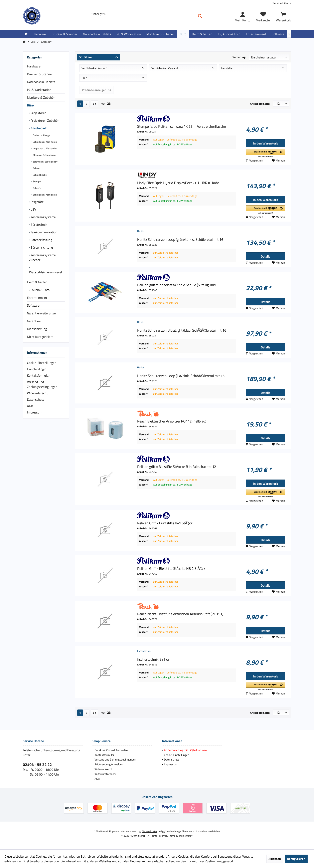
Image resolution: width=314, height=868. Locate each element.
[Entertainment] (256, 34)
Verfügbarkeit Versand (165, 68)
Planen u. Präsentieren (44, 155)
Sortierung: (239, 57)
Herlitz (140, 231)
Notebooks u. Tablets (41, 82)
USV (33, 209)
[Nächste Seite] (87, 104)
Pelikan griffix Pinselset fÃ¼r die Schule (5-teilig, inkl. (177, 285)
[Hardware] (39, 34)
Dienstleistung (37, 329)
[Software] (278, 34)
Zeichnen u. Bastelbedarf (45, 162)
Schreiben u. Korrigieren (44, 142)
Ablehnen (275, 859)
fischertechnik (144, 651)
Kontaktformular (38, 375)
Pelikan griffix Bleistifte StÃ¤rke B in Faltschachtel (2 (177, 467)
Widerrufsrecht (37, 393)
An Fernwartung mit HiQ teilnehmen (185, 750)
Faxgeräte (37, 202)
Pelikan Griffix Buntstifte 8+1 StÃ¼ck (165, 523)
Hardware (34, 66)
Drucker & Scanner (40, 74)
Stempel (37, 181)
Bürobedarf (38, 128)
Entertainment (37, 298)
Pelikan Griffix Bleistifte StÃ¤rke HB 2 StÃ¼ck (171, 569)
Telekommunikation (43, 232)
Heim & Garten (37, 282)
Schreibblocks (39, 175)
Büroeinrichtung (41, 247)
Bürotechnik (38, 225)
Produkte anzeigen (97, 90)
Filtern (86, 57)
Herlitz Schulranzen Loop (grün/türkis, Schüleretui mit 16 (180, 240)
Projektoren (38, 113)
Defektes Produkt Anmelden (111, 750)
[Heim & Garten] (202, 34)
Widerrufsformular (105, 774)
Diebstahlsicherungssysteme (47, 272)
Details (266, 256)
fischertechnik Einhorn (154, 659)
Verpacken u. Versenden (45, 148)
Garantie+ (34, 321)
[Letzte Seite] (95, 104)
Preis (85, 78)
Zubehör (37, 188)
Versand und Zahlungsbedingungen (42, 384)
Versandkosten (150, 831)
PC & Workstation (39, 90)
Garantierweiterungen (42, 313)
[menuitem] (280, 3)
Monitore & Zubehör (41, 97)
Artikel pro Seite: (260, 104)
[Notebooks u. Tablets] (97, 34)
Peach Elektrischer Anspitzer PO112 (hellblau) (172, 421)
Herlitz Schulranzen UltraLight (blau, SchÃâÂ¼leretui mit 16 (182, 330)
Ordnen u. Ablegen (42, 135)
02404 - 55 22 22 (37, 764)
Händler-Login (37, 369)
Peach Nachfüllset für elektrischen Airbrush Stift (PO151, (180, 614)
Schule (36, 168)
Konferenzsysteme (43, 217)
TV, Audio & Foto (38, 290)
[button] (265, 153)
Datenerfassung (41, 240)
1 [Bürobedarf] (80, 104)
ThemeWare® (186, 836)
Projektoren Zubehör (44, 120)
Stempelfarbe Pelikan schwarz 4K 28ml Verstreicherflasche (182, 126)
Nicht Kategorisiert (40, 337)
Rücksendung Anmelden (109, 764)
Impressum (35, 412)
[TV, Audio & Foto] (229, 34)
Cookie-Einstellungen (42, 363)
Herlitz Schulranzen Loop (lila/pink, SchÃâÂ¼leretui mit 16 (181, 376)
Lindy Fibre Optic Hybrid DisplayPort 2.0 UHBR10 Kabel (179, 183)
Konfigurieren (296, 859)
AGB (30, 406)
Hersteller (227, 68)
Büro (30, 105)
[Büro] (183, 34)
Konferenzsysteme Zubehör (42, 257)
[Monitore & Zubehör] (160, 34)
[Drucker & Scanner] (64, 34)
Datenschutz (36, 399)
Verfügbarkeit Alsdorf (94, 68)
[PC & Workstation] (129, 34)
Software (33, 305)
